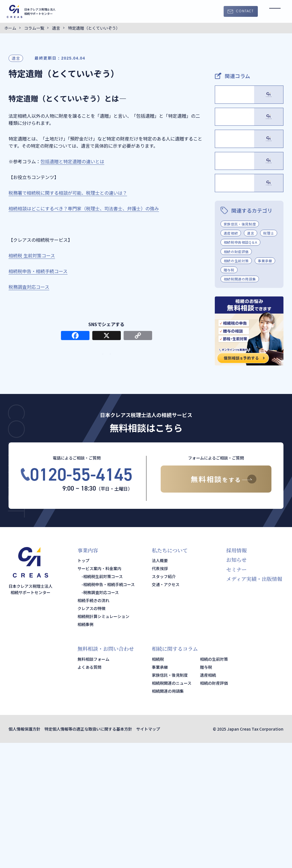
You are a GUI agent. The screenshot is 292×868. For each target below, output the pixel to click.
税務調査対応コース (101, 717)
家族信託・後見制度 (240, 349)
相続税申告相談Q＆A (240, 367)
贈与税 (229, 395)
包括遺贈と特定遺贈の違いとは (72, 161)
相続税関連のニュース (172, 808)
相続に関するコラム (175, 774)
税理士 (269, 358)
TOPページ (67, 363)
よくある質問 (89, 792)
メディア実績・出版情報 (254, 704)
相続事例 (85, 749)
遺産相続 (231, 358)
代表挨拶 (160, 694)
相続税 (158, 784)
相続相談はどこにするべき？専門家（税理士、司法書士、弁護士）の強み (84, 208)
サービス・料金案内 (146, 363)
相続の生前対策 (236, 386)
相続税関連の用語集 (240, 404)
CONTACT (245, 11)
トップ (83, 686)
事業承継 (265, 386)
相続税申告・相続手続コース (109, 710)
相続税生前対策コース (103, 702)
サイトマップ (148, 854)
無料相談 (216, 604)
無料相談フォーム (93, 784)
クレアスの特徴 (91, 733)
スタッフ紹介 (164, 702)
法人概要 (160, 686)
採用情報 (236, 675)
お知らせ (236, 685)
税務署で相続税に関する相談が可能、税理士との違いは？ (68, 193)
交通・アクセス (166, 710)
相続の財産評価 (236, 376)
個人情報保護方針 (24, 854)
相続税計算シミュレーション (103, 741)
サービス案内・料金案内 (99, 694)
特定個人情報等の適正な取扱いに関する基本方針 (88, 854)
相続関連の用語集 (168, 816)
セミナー (236, 694)
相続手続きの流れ (93, 725)
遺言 (16, 58)
